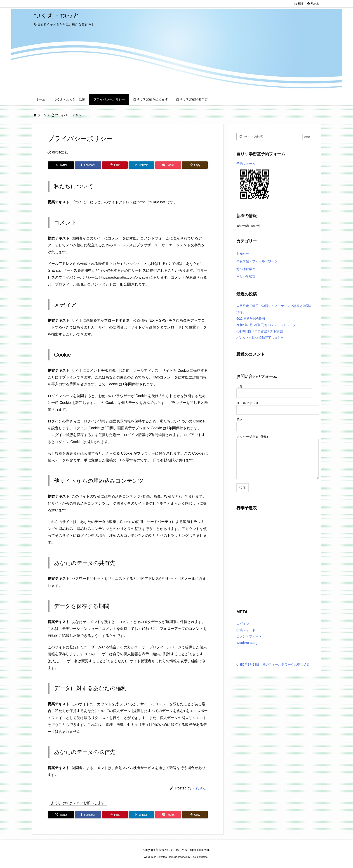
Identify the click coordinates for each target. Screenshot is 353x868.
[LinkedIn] (141, 165)
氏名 (274, 390)
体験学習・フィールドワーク (257, 261)
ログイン (243, 624)
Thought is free (199, 857)
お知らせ (243, 254)
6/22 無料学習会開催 (251, 319)
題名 (274, 423)
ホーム (42, 115)
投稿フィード (246, 630)
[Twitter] (61, 165)
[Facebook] (88, 165)
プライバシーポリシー (70, 115)
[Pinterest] (115, 165)
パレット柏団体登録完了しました (260, 338)
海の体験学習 (246, 269)
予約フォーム (246, 164)
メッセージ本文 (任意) (278, 457)
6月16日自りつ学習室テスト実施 (260, 331)
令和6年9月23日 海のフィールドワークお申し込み (273, 664)
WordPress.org (247, 643)
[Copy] (195, 165)
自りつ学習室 (246, 277)
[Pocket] (168, 165)
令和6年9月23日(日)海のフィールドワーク (266, 325)
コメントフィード (249, 636)
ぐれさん (199, 788)
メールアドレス (278, 406)
